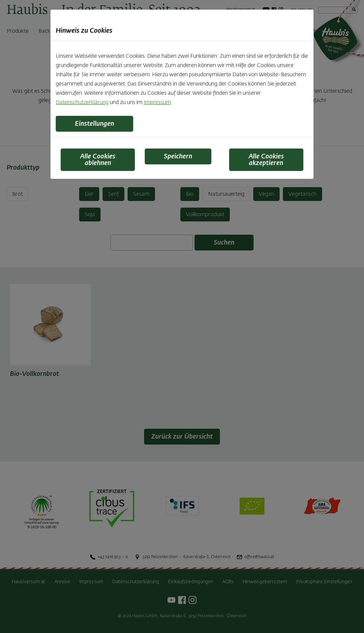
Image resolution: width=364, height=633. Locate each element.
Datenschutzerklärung (82, 103)
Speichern (178, 156)
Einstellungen (94, 124)
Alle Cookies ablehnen (98, 160)
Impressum (157, 103)
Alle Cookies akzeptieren (266, 160)
